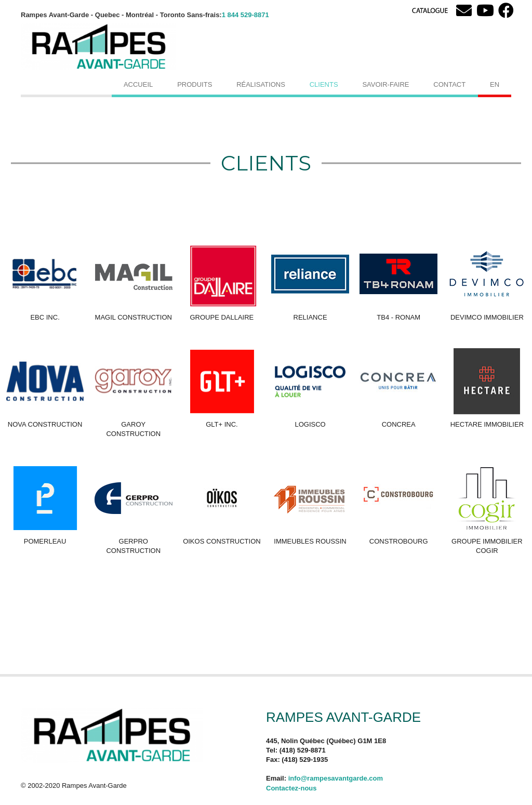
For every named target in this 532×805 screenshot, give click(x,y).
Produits (195, 84)
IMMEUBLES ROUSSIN (310, 541)
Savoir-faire (385, 84)
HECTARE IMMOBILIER (487, 424)
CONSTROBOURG (399, 541)
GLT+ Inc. (222, 424)
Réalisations (261, 84)
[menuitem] (495, 84)
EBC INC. (45, 317)
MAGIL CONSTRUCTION (134, 317)
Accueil (138, 84)
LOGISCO (310, 424)
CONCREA (399, 424)
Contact (449, 84)
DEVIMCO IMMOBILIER (487, 317)
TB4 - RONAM (398, 317)
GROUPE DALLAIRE (222, 317)
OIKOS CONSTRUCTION (222, 541)
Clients (324, 84)
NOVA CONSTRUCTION (45, 424)
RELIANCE (310, 317)
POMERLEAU (45, 541)
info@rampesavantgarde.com (336, 778)
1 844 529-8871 (245, 15)
